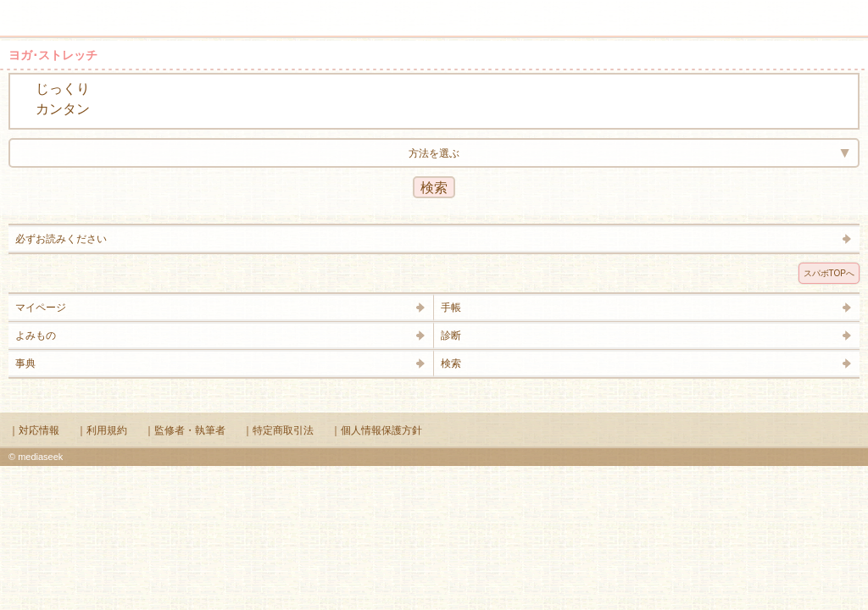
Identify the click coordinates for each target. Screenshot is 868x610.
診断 (451, 335)
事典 (25, 363)
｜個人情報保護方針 (376, 430)
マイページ (41, 308)
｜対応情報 (34, 430)
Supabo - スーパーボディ (437, 21)
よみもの (36, 335)
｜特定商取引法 (278, 430)
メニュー (24, 10)
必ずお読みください (61, 239)
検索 (802, 10)
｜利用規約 (102, 430)
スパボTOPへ (829, 273)
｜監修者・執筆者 (185, 430)
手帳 (451, 308)
